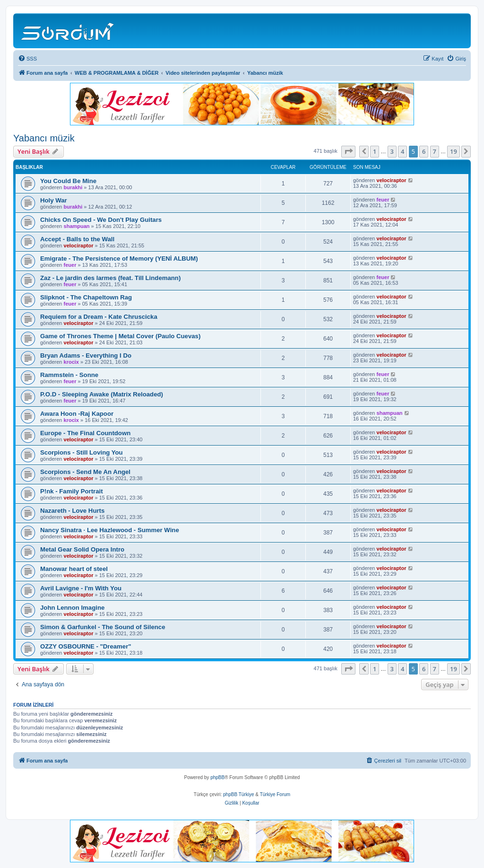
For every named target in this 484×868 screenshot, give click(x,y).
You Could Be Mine (68, 181)
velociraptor (392, 180)
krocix (71, 362)
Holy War (54, 200)
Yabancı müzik (44, 138)
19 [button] (454, 151)
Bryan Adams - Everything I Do (86, 355)
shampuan (77, 226)
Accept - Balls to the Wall (77, 239)
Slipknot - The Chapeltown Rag (86, 297)
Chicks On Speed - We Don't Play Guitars (101, 220)
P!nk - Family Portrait (72, 491)
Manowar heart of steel (74, 569)
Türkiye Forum (275, 794)
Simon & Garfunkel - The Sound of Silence (103, 627)
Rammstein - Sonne (69, 375)
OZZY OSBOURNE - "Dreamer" (86, 646)
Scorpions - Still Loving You (82, 452)
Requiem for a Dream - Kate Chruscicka (99, 317)
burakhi (73, 187)
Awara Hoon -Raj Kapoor (77, 414)
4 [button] (402, 151)
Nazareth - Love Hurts (72, 511)
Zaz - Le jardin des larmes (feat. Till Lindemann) (110, 278)
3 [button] (392, 151)
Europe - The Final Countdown (85, 433)
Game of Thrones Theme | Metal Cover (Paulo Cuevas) (120, 336)
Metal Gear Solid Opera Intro (82, 549)
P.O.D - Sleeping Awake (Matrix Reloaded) (102, 394)
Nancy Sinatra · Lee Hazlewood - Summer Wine (110, 530)
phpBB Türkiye (238, 794)
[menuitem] (27, 59)
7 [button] (435, 151)
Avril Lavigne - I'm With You (81, 588)
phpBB (217, 777)
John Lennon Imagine (72, 608)
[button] (348, 151)
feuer (383, 200)
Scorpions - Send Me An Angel (85, 472)
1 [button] (375, 151)
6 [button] (424, 151)
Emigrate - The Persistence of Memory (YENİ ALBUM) (119, 259)
